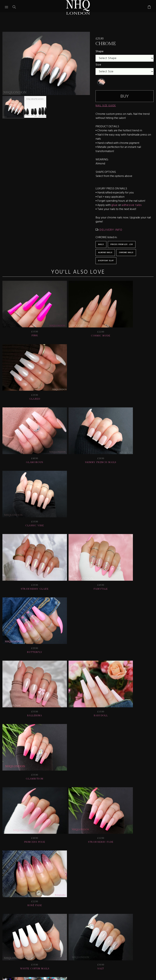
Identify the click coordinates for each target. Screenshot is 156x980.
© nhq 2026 (97, 928)
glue (115, 205)
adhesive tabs (132, 205)
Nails (101, 244)
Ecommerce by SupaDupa (81, 965)
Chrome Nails (126, 252)
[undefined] (101, 82)
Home (78, 928)
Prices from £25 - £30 (122, 244)
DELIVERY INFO (110, 230)
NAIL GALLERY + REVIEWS (108, 924)
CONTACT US (59, 928)
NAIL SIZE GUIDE (106, 106)
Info (139, 924)
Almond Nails (105, 252)
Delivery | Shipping (68, 924)
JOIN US (19, 924)
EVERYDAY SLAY (106, 261)
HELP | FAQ (38, 924)
